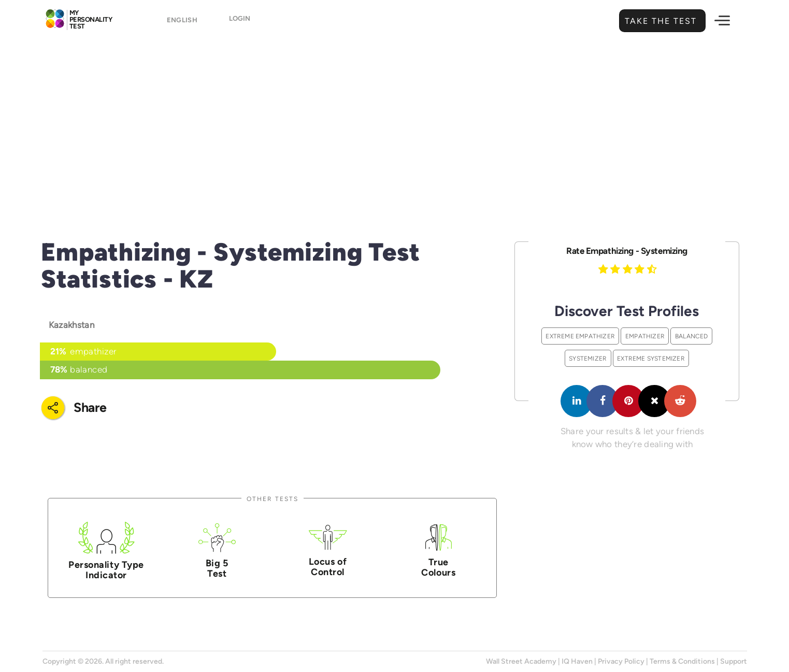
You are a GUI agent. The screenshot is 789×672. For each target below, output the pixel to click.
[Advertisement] (395, 122)
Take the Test (659, 21)
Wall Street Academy (521, 661)
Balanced (692, 336)
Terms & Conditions (682, 661)
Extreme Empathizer (580, 336)
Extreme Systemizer (651, 358)
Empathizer (645, 336)
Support (734, 661)
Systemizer (588, 358)
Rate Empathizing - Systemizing (627, 251)
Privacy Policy (621, 661)
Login (246, 22)
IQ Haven (577, 661)
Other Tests (272, 499)
